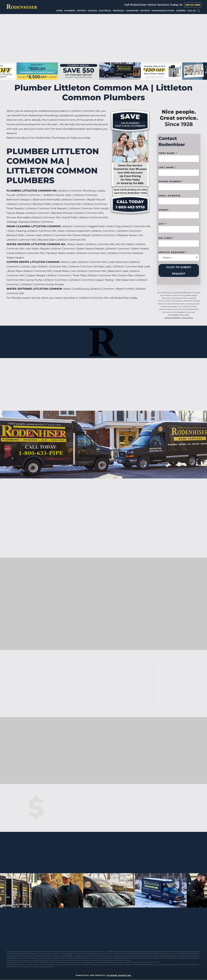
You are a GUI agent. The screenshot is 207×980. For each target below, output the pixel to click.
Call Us (191, 11)
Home (59, 11)
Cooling (92, 11)
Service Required (173, 252)
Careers (181, 11)
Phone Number (171, 181)
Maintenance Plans (163, 11)
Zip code (166, 238)
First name (168, 153)
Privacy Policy (188, 318)
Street (163, 210)
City (163, 224)
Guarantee (132, 11)
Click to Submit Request (179, 270)
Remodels (119, 11)
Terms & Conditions (172, 318)
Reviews (145, 11)
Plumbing (70, 11)
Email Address (169, 196)
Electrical (105, 11)
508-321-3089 (193, 5)
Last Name (167, 167)
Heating (81, 11)
